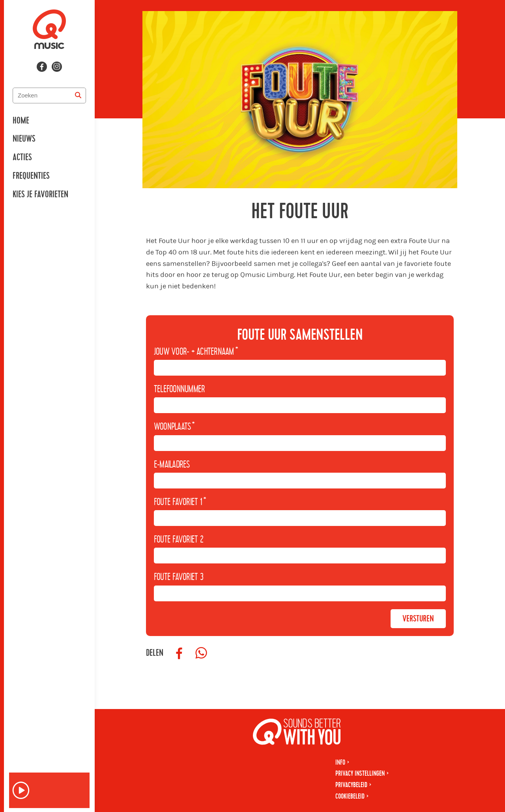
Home (21, 121)
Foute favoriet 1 (180, 502)
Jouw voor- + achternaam (196, 352)
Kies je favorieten (40, 195)
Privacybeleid (351, 785)
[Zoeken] (78, 95)
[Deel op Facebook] (179, 653)
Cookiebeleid (350, 796)
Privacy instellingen (360, 774)
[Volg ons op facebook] (42, 67)
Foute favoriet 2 (179, 540)
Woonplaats (174, 427)
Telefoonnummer (179, 389)
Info (340, 762)
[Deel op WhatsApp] (201, 653)
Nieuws (24, 139)
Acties (22, 157)
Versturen (418, 618)
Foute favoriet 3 (179, 577)
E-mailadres (172, 465)
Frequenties (31, 176)
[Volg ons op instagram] (57, 67)
